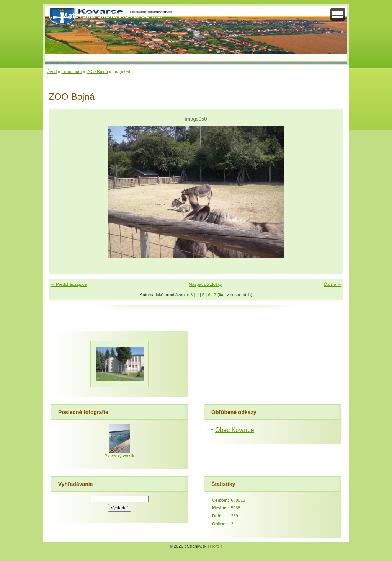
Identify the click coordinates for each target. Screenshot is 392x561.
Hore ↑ (216, 546)
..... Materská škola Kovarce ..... (105, 15)
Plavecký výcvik (119, 456)
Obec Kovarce (234, 430)
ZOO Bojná (97, 72)
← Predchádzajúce (69, 284)
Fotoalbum (72, 72)
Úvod (52, 72)
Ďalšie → (333, 284)
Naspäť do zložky (205, 284)
